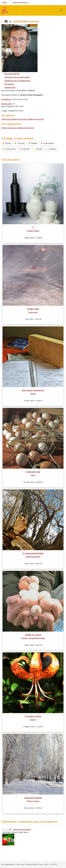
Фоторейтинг (6, 99)
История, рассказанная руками (33, 638)
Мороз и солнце (33, 801)
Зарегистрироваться (21, 3)
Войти (5, 3)
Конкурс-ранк (7, 104)
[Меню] (61, 10)
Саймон (35, 119)
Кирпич (33, 394)
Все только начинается (33, 390)
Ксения (19, 119)
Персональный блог (12, 74)
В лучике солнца (33, 716)
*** (33, 227)
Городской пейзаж (33, 798)
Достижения (9, 84)
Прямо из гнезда (33, 635)
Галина (22, 829)
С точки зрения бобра (33, 553)
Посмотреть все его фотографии (17, 77)
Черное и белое (33, 231)
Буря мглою (33, 312)
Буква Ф (33, 720)
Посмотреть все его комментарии (17, 81)
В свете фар (33, 309)
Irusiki (6, 119)
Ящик (33, 475)
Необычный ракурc (33, 557)
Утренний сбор (33, 472)
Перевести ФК (10, 88)
